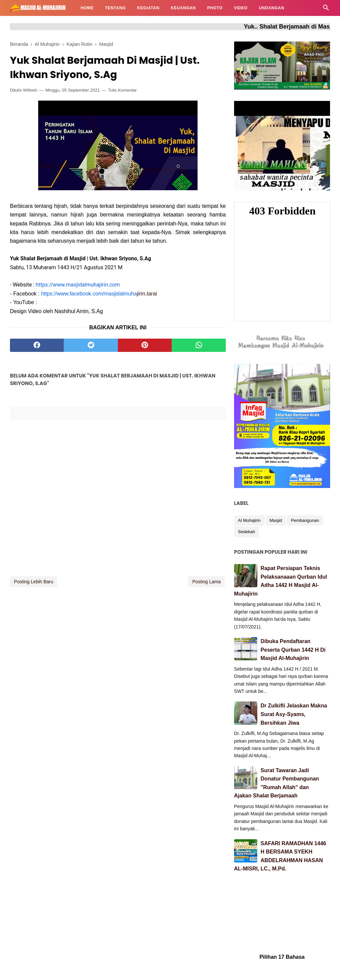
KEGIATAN (148, 8)
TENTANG (115, 8)
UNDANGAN (272, 8)
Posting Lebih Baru (34, 582)
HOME (87, 8)
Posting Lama (207, 582)
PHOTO (215, 8)
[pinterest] (145, 345)
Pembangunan (305, 520)
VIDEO (241, 8)
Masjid (276, 520)
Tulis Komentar (122, 90)
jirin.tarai (99, 294)
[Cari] (326, 9)
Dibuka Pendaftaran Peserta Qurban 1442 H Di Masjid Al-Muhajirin (293, 650)
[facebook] (37, 345)
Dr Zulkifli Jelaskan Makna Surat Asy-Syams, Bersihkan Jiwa (294, 714)
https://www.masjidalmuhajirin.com (78, 285)
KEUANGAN (183, 8)
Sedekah (247, 532)
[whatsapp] (199, 345)
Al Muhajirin (249, 520)
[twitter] (91, 345)
